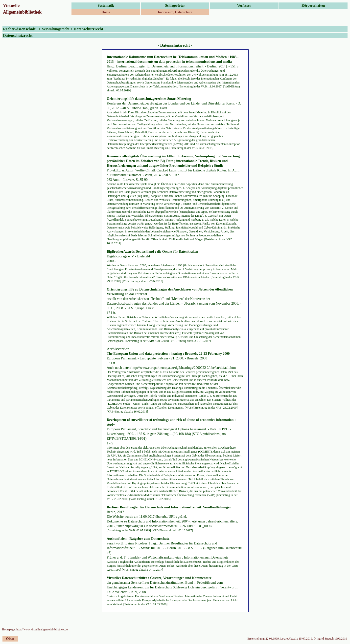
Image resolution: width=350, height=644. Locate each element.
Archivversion (118, 349)
